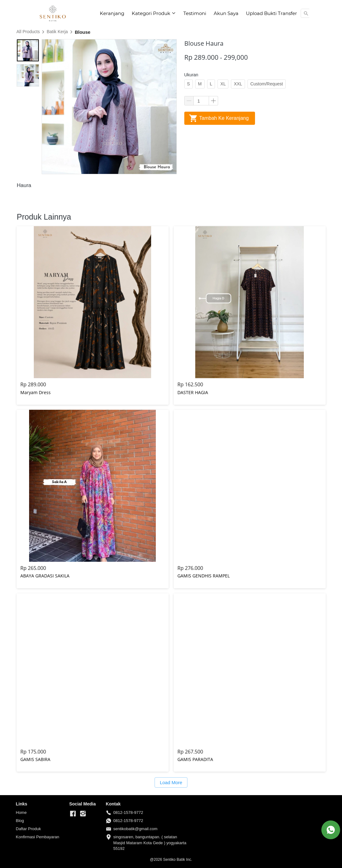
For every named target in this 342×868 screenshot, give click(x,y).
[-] (73, 814)
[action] (331, 830)
